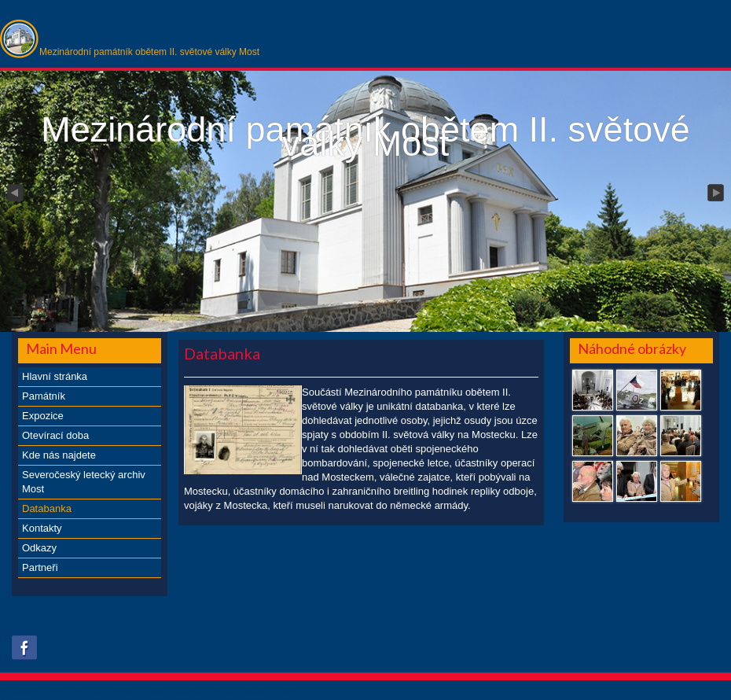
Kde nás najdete (59, 455)
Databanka (47, 508)
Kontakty (42, 528)
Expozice (43, 416)
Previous (14, 193)
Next (717, 193)
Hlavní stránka (55, 376)
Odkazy (39, 548)
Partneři (40, 567)
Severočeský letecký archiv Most (84, 482)
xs (246, 692)
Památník (44, 396)
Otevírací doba (55, 435)
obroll (292, 692)
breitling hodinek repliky (447, 491)
